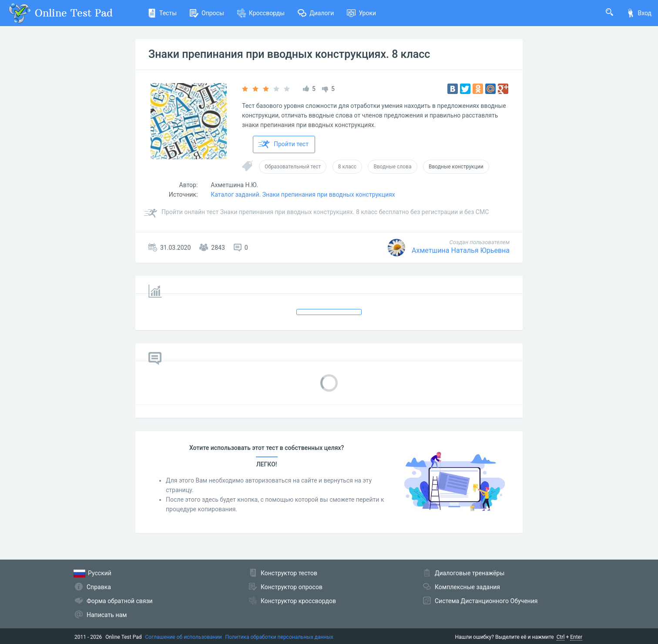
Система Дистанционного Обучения (486, 601)
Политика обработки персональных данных (279, 637)
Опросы (207, 13)
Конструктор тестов (289, 573)
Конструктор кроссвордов (298, 601)
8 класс (347, 167)
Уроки (361, 13)
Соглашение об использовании (184, 637)
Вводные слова (392, 167)
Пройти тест (283, 144)
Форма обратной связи (120, 601)
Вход (639, 13)
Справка (99, 587)
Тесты (162, 13)
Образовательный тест (293, 167)
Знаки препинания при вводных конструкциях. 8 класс (289, 54)
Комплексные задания (467, 587)
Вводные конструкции (456, 167)
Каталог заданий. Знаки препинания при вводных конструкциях (303, 195)
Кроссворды (261, 13)
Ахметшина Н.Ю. (234, 185)
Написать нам (107, 615)
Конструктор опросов (292, 587)
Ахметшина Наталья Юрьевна (461, 250)
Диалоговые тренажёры (470, 573)
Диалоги (316, 13)
